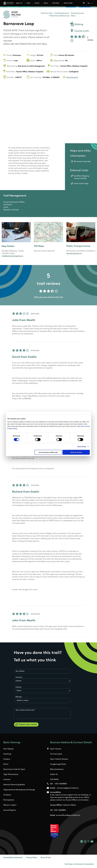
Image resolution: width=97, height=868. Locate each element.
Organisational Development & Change (19, 790)
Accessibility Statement (13, 858)
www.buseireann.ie (74, 254)
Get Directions (72, 78)
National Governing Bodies (14, 785)
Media (46, 3)
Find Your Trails (47, 13)
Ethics (6, 764)
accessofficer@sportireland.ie (68, 816)
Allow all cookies (76, 452)
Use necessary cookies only (48, 452)
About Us (19, 3)
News (29, 3)
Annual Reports (10, 810)
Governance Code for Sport (14, 770)
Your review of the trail (25, 710)
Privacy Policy (32, 858)
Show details (82, 447)
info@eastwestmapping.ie (12, 256)
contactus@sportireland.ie (68, 788)
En (89, 3)
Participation (9, 800)
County (18, 687)
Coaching (7, 754)
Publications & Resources (59, 16)
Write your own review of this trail (49, 297)
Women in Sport (10, 805)
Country (19, 677)
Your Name (20, 671)
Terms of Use (46, 858)
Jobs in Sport (68, 3)
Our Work (56, 3)
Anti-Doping (8, 749)
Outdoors (7, 795)
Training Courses (77, 13)
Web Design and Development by (79, 864)
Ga (92, 3)
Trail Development (62, 13)
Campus (7, 759)
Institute (7, 780)
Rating (18, 697)
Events (37, 3)
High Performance (11, 775)
